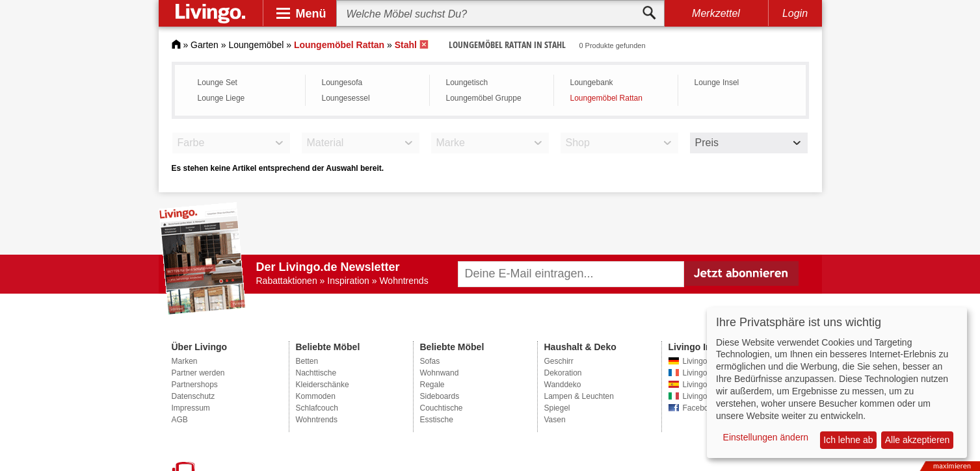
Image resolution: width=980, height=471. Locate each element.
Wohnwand (440, 373)
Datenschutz (193, 396)
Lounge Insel (717, 83)
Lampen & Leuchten (579, 396)
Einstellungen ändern (766, 437)
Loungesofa (342, 83)
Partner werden (198, 373)
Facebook (700, 408)
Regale (432, 385)
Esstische (437, 420)
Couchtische (442, 408)
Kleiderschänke (323, 385)
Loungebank (592, 83)
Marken (185, 361)
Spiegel (557, 408)
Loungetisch (467, 83)
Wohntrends (317, 420)
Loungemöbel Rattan (606, 98)
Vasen (555, 420)
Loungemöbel (256, 45)
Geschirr (559, 361)
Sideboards (440, 396)
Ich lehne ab (848, 440)
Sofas (430, 361)
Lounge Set (218, 83)
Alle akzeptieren (918, 440)
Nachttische (316, 373)
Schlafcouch (317, 408)
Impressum (191, 408)
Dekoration (563, 373)
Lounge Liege (221, 98)
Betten (307, 361)
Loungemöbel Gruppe (484, 98)
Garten (205, 45)
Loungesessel (346, 98)
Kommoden (316, 396)
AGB (180, 420)
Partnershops (195, 385)
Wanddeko (563, 385)
